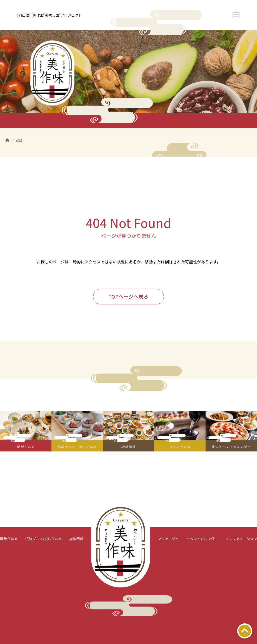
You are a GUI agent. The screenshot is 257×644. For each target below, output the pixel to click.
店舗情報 (76, 539)
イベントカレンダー (202, 539)
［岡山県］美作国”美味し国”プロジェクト (48, 15)
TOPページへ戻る (128, 296)
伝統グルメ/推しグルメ (44, 539)
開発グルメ (9, 539)
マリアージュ (168, 539)
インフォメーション (241, 539)
